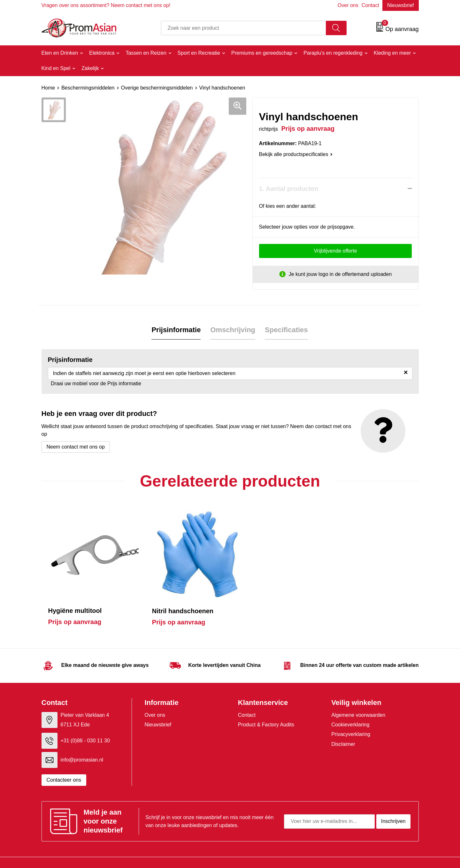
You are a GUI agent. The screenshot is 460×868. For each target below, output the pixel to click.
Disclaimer (343, 734)
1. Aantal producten (289, 189)
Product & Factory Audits (266, 715)
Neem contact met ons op (76, 447)
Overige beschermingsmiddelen (157, 88)
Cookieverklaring (350, 715)
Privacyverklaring (351, 725)
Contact (370, 5)
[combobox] (244, 28)
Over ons (348, 5)
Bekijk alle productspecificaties (296, 154)
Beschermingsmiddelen (88, 88)
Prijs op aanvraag (75, 612)
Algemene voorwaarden (358, 705)
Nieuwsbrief (401, 5)
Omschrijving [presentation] (233, 330)
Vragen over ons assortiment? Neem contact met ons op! (106, 5)
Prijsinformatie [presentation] (176, 330)
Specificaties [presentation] (286, 330)
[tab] (176, 330)
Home (48, 88)
